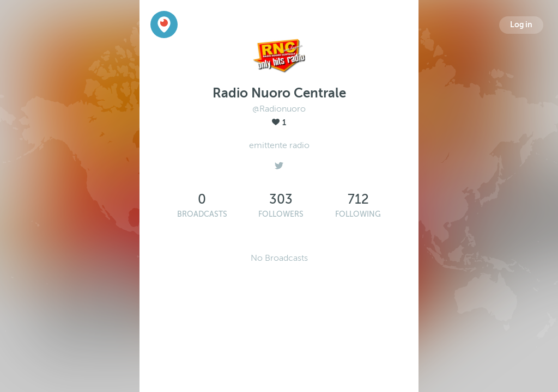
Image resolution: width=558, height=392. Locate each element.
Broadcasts (202, 214)
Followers (281, 214)
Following (358, 214)
